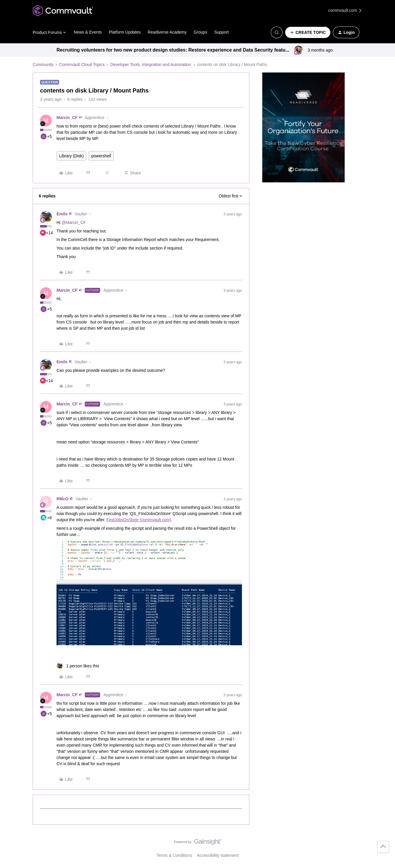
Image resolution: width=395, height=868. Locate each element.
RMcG (62, 499)
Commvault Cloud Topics (82, 65)
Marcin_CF (67, 118)
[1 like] (78, 666)
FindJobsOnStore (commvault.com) (139, 520)
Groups (200, 32)
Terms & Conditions (174, 855)
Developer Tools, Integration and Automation (151, 65)
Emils (62, 214)
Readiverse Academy (167, 32)
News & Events (88, 32)
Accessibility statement (218, 855)
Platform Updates (125, 32)
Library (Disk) (71, 156)
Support (221, 32)
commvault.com (345, 10)
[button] (308, 32)
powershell (101, 156)
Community (43, 65)
